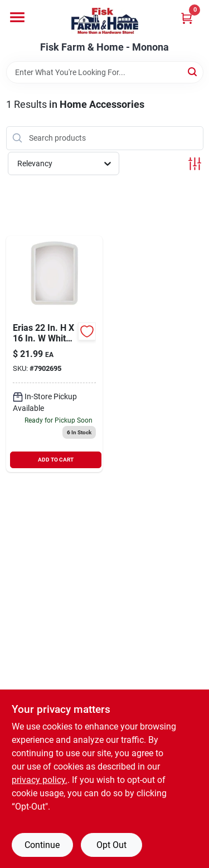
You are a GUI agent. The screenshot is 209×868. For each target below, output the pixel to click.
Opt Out (111, 845)
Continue (42, 845)
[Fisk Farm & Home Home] (105, 21)
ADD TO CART (56, 460)
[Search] (193, 71)
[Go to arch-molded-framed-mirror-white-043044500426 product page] (55, 354)
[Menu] (17, 17)
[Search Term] (105, 72)
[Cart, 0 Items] (187, 18)
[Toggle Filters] (195, 164)
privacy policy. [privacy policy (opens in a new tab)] (40, 780)
